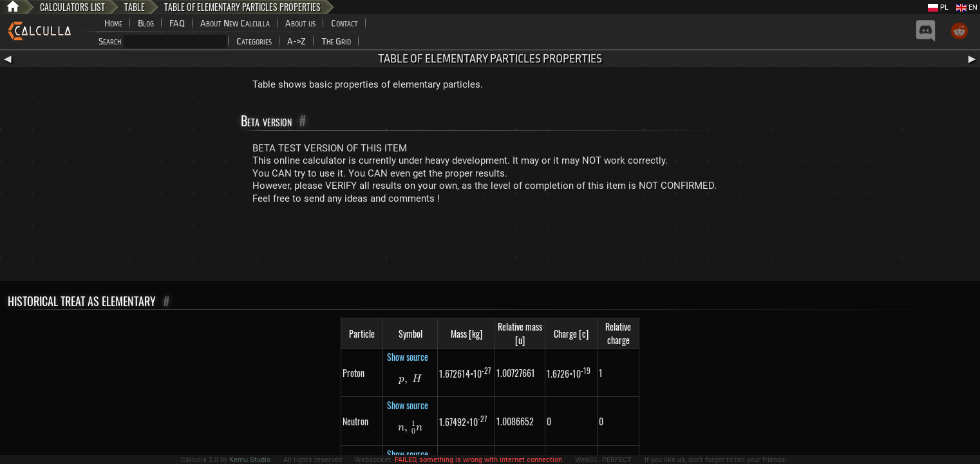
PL (938, 7)
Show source (408, 357)
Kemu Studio (250, 460)
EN (967, 7)
